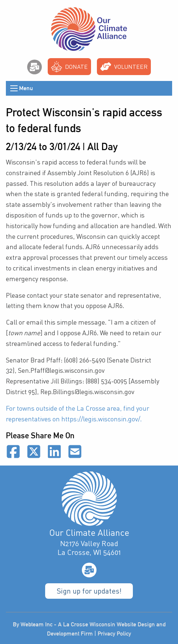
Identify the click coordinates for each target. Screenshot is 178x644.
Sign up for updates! (89, 591)
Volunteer (124, 67)
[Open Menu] (14, 88)
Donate (69, 67)
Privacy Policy (114, 634)
